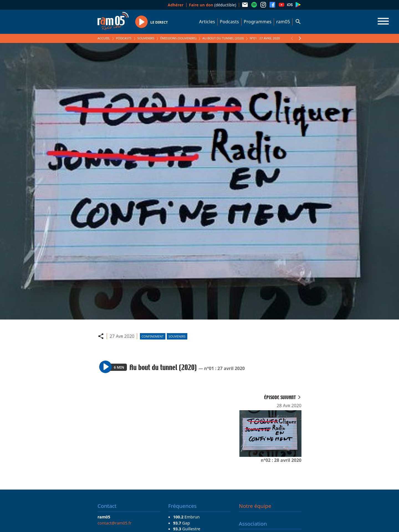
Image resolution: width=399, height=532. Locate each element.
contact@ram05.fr (115, 523)
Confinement (153, 336)
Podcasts (229, 22)
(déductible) (213, 5)
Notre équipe (255, 506)
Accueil (104, 38)
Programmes (258, 22)
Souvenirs (146, 38)
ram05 (283, 22)
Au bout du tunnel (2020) (223, 38)
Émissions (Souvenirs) (178, 38)
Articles (207, 22)
